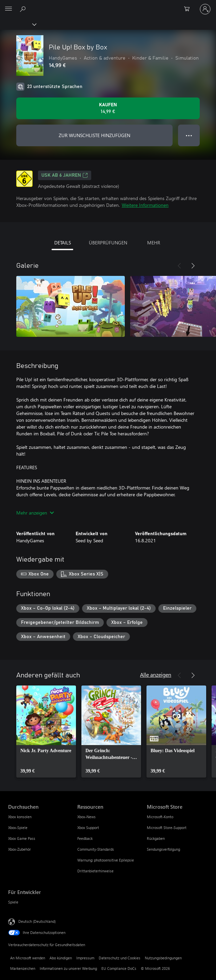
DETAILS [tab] (63, 243)
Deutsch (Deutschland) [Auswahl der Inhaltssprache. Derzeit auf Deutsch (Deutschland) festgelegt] (37, 921)
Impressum (85, 958)
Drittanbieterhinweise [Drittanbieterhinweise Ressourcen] (95, 871)
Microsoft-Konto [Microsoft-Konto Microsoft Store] (160, 817)
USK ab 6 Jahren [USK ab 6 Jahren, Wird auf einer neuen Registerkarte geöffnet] (65, 175)
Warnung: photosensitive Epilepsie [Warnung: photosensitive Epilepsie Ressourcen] (106, 860)
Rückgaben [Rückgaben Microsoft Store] (156, 838)
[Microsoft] (108, 5)
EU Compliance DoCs (119, 968)
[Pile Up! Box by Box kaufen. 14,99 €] (108, 108)
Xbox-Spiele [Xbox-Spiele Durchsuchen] (18, 827)
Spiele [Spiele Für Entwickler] (13, 902)
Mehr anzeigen (35, 513)
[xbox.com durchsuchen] (24, 9)
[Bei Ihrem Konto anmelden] (205, 9)
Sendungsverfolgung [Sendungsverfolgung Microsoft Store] (163, 849)
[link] (46, 732)
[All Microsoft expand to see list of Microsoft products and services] (8, 9)
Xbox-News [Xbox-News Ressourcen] (86, 817)
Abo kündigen (61, 958)
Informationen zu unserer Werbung (68, 968)
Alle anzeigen (156, 674)
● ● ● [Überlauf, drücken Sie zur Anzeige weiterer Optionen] (189, 135)
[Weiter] (193, 266)
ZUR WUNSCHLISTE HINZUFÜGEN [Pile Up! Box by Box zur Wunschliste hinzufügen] (94, 135)
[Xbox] (18, 24)
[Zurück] (179, 266)
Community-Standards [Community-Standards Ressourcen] (96, 849)
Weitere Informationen (145, 205)
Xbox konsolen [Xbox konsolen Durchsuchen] (20, 817)
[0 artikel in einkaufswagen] (189, 9)
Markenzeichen (23, 968)
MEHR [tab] (154, 243)
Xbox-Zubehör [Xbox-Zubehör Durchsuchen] (19, 849)
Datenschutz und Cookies (120, 958)
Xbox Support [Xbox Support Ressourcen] (88, 827)
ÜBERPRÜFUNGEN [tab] (108, 243)
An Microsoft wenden (28, 958)
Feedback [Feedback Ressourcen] (85, 838)
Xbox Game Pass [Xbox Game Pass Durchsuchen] (22, 838)
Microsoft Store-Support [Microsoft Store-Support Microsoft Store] (167, 827)
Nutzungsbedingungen (163, 958)
